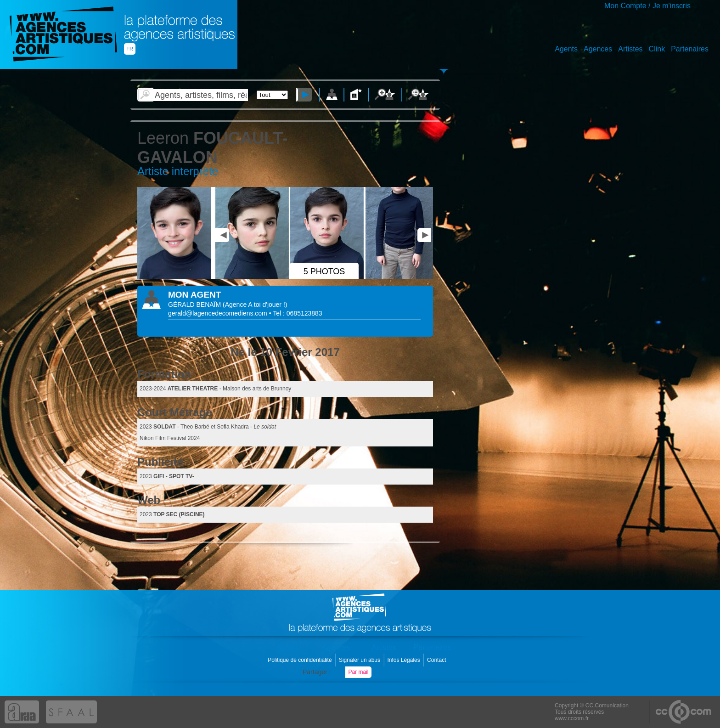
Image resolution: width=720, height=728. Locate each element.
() (255, 305)
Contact (437, 660)
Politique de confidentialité (301, 660)
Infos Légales (404, 660)
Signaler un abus (360, 660)
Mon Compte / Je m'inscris (647, 6)
